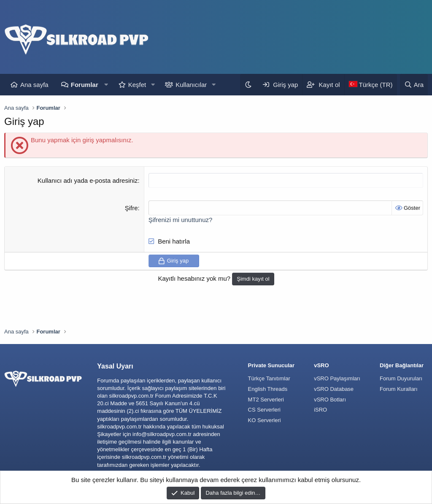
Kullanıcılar (191, 85)
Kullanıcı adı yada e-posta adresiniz (88, 180)
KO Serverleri (265, 420)
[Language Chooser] (371, 85)
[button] (106, 85)
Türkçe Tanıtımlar (269, 378)
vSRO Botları (330, 400)
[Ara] (414, 85)
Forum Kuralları (399, 389)
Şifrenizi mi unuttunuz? (181, 220)
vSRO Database (334, 389)
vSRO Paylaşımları (337, 378)
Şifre (131, 208)
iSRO (320, 410)
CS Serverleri (264, 410)
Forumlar (85, 85)
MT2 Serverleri (266, 400)
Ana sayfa (34, 85)
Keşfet (137, 85)
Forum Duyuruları (401, 378)
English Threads (268, 389)
